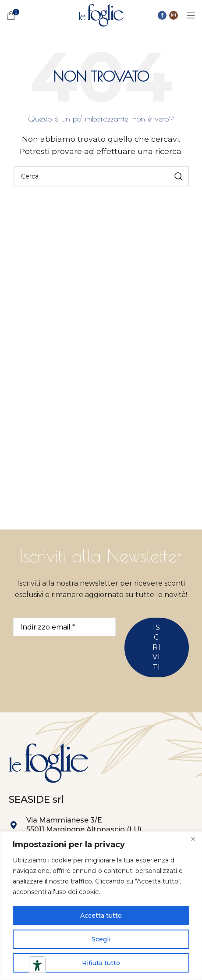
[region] (101, 906)
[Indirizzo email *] (64, 627)
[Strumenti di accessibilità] (37, 966)
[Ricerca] (101, 176)
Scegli (101, 939)
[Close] (193, 839)
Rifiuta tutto (101, 963)
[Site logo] (101, 15)
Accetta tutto (101, 916)
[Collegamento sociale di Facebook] (162, 15)
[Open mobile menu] (191, 15)
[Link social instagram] (174, 15)
